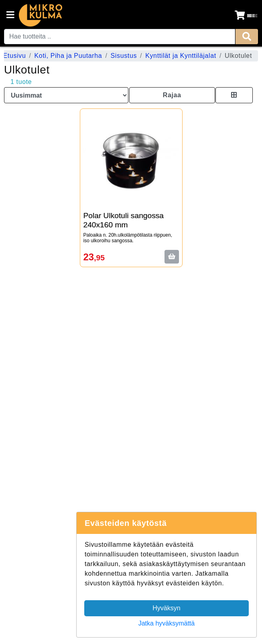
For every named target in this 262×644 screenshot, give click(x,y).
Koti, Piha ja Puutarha (68, 56)
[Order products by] (66, 95)
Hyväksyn (166, 608)
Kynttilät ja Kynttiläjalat (181, 56)
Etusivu (14, 56)
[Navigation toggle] (10, 16)
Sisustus (124, 56)
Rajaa (172, 95)
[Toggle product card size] (234, 95)
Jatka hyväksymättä (167, 623)
